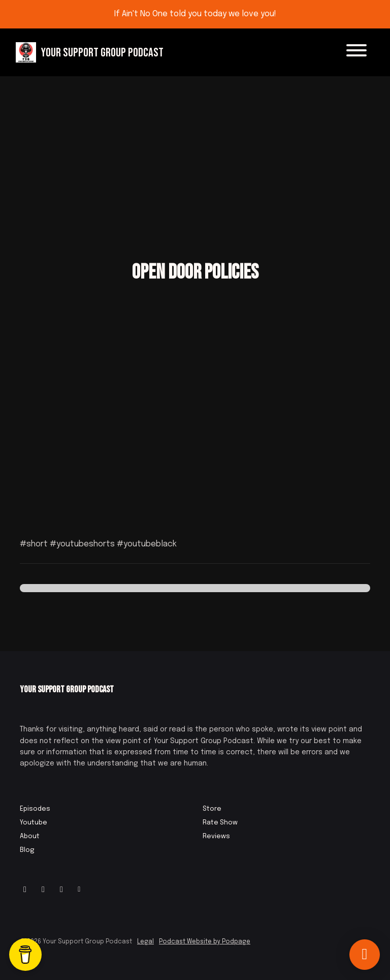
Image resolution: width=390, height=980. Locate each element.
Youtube (34, 823)
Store (212, 809)
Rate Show (220, 823)
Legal (145, 942)
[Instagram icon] (25, 890)
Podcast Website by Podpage (205, 942)
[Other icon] (80, 890)
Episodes (35, 809)
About (30, 836)
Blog (27, 850)
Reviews (216, 836)
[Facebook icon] (43, 890)
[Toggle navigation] (356, 52)
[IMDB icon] (61, 890)
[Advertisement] (195, 152)
